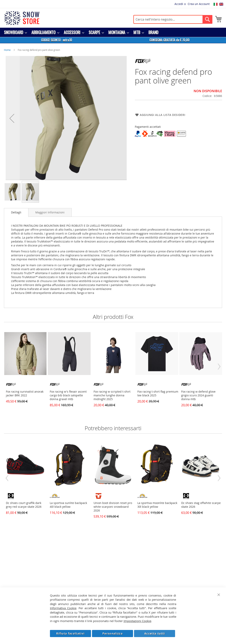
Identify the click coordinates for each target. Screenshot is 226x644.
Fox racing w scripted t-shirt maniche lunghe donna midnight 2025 (112, 395)
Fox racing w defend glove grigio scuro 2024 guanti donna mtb (198, 395)
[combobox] (173, 19)
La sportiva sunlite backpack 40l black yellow (68, 505)
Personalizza (113, 633)
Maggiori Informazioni (50, 212)
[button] (12, 118)
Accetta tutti (155, 633)
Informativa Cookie (63, 608)
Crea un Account (199, 4)
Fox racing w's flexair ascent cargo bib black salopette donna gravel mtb (68, 395)
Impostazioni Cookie (137, 621)
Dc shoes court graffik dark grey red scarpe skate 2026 (24, 505)
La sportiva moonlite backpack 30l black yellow (157, 505)
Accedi (179, 4)
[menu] (113, 32)
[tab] (16, 212)
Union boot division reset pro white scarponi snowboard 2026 (113, 507)
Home (7, 50)
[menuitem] (14, 32)
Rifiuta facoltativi (70, 633)
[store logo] (22, 18)
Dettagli (16, 212)
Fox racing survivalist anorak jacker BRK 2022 (25, 393)
